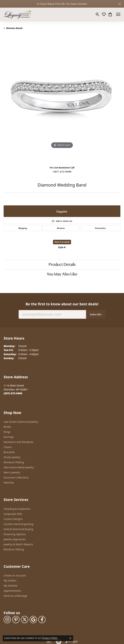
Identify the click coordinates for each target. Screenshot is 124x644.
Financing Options (15, 534)
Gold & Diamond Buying (18, 529)
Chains (8, 447)
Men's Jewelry (12, 472)
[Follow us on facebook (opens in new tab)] (42, 620)
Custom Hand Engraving (18, 524)
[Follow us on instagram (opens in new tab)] (7, 620)
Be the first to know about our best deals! (62, 304)
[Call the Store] (13, 393)
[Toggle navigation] (118, 14)
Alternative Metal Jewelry (19, 467)
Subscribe (96, 314)
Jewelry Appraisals (15, 539)
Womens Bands (14, 28)
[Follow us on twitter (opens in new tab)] (25, 620)
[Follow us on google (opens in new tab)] (33, 620)
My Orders (10, 581)
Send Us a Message (15, 596)
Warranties (100, 228)
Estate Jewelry (12, 457)
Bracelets (9, 452)
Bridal (7, 427)
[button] (98, 14)
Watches (9, 483)
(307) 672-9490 (62, 172)
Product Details (62, 265)
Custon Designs (13, 519)
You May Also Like (62, 274)
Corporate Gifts (13, 514)
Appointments (12, 591)
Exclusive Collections (16, 477)
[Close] (120, 4)
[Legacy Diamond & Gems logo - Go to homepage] (18, 14)
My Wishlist (11, 586)
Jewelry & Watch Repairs (18, 544)
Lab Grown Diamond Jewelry (21, 422)
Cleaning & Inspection (17, 509)
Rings (7, 432)
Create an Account (15, 575)
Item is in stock (62, 242)
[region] (62, 99)
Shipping (23, 228)
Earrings (9, 437)
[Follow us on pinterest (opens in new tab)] (16, 620)
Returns (61, 228)
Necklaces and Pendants (18, 442)
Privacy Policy (50, 638)
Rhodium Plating (14, 462)
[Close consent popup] (70, 638)
